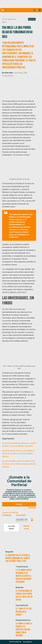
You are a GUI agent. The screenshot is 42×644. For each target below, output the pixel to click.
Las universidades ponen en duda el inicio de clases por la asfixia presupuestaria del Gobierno (19, 464)
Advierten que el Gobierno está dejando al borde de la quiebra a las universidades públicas (18, 454)
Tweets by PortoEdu (10, 513)
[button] (19, 504)
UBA (25, 73)
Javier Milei (18, 73)
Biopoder (32, 19)
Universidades (8, 76)
